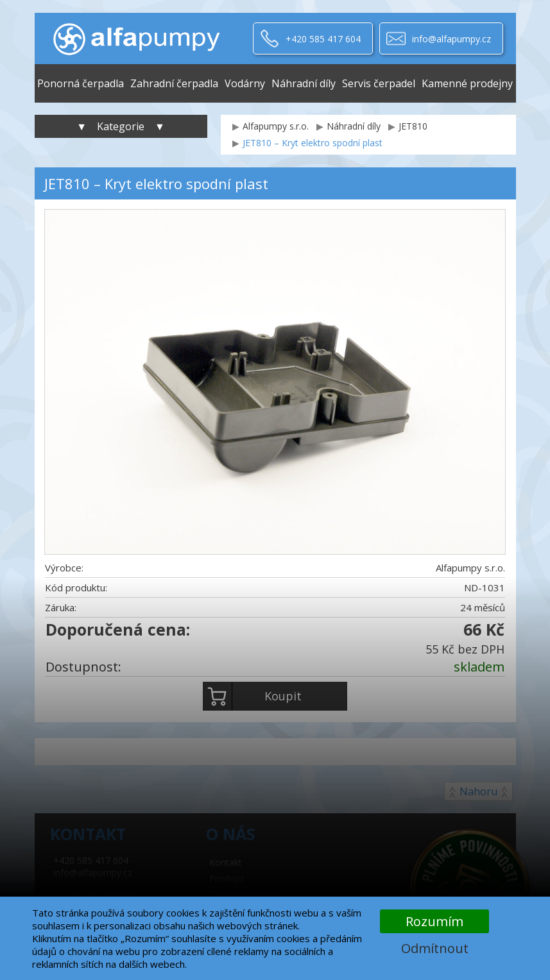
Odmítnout (435, 948)
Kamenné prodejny (467, 83)
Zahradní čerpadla (174, 83)
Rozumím (434, 921)
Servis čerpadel (379, 83)
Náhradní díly (304, 83)
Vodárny (245, 83)
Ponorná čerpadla (81, 83)
